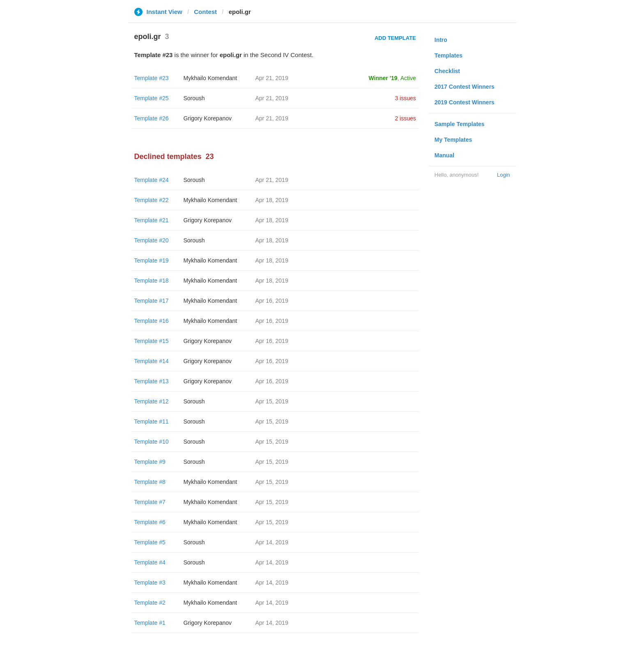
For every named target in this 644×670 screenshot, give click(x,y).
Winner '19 (383, 78)
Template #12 (152, 401)
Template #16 (152, 321)
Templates (448, 55)
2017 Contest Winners (465, 87)
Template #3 (150, 583)
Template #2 (150, 603)
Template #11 (152, 421)
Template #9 (150, 462)
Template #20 (152, 240)
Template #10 (152, 442)
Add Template (395, 38)
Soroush (194, 98)
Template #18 (152, 281)
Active (408, 78)
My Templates (453, 140)
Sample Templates (460, 124)
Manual (444, 155)
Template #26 (152, 118)
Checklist (447, 71)
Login (504, 175)
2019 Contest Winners (465, 102)
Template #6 (150, 522)
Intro (441, 40)
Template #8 (150, 482)
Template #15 (152, 341)
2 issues (405, 118)
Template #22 (152, 200)
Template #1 (150, 623)
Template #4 (150, 562)
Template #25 (152, 98)
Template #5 (150, 542)
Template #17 (152, 301)
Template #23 (152, 78)
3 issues (405, 98)
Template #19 (152, 260)
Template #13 (152, 381)
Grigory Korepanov (208, 118)
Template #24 (152, 180)
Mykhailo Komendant (210, 78)
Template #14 (152, 361)
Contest (205, 12)
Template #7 (150, 502)
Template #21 (152, 220)
